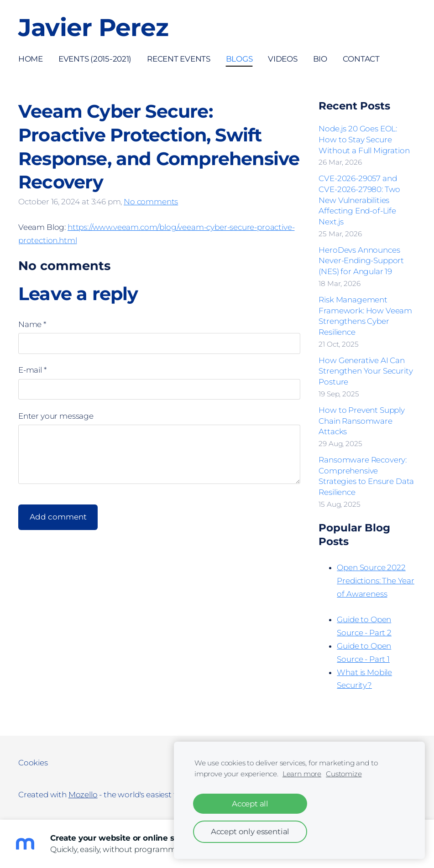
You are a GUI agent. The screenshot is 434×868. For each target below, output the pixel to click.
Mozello (83, 795)
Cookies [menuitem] (33, 763)
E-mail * (32, 370)
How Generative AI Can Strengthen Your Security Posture (366, 371)
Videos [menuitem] (282, 59)
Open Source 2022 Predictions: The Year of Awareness (375, 581)
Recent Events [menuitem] (179, 59)
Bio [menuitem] (320, 59)
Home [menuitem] (31, 59)
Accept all (250, 804)
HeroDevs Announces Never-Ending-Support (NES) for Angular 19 (361, 261)
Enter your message (56, 416)
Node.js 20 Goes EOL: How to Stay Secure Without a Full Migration (364, 140)
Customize (344, 774)
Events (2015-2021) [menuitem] (95, 59)
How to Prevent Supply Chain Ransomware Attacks (361, 421)
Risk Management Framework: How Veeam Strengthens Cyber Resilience (365, 316)
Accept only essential (250, 832)
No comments (151, 202)
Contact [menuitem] (361, 59)
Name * (32, 324)
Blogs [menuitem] (239, 59)
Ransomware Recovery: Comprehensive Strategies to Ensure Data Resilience (366, 476)
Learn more (302, 774)
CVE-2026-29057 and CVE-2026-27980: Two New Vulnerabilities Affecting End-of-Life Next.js (359, 200)
